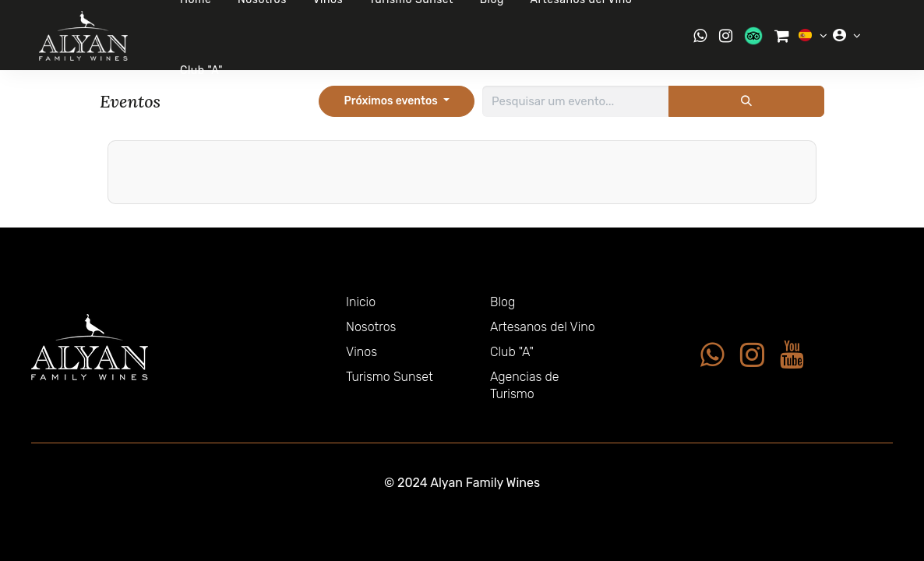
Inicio (361, 302)
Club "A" (201, 71)
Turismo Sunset (390, 377)
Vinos (361, 352)
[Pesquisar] (746, 101)
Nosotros (371, 327)
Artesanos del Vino (543, 327)
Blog (503, 302)
